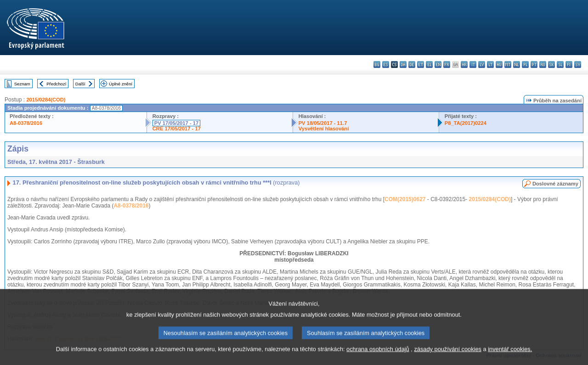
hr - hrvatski (464, 65)
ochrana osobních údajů (378, 358)
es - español (386, 65)
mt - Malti (508, 65)
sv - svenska (578, 65)
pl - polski (525, 65)
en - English (438, 65)
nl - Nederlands (517, 65)
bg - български (377, 65)
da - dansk (403, 65)
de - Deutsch (412, 65)
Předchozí (56, 84)
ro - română (543, 65)
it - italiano (473, 65)
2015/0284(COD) (46, 100)
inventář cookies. (510, 358)
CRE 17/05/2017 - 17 (177, 129)
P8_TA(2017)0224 (466, 123)
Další (80, 84)
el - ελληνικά (429, 65)
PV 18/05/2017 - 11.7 (323, 123)
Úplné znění (121, 84)
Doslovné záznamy (555, 184)
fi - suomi (569, 65)
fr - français (447, 65)
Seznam (22, 84)
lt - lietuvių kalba (490, 65)
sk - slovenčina (551, 65)
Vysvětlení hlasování (324, 129)
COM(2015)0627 (405, 199)
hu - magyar (499, 65)
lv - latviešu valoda (482, 65)
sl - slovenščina (560, 65)
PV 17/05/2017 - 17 (176, 123)
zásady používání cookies (448, 358)
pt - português (534, 65)
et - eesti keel (421, 65)
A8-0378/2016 (26, 123)
